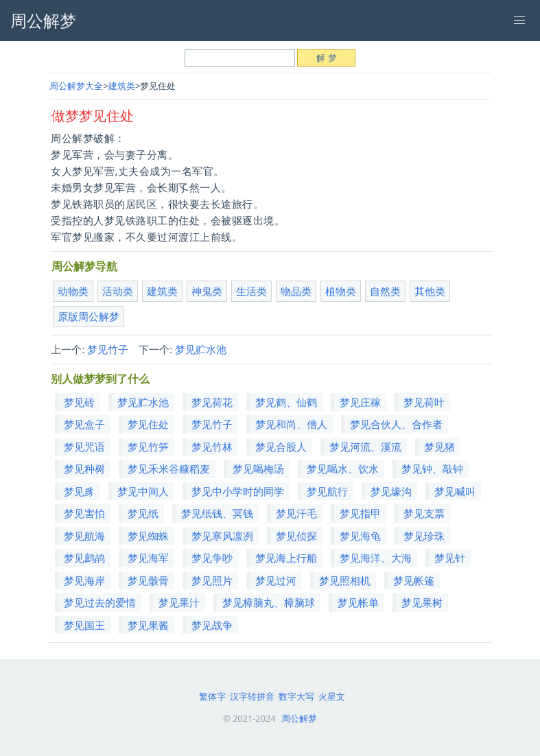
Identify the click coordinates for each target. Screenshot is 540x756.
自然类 (385, 291)
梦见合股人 (281, 447)
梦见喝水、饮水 (343, 469)
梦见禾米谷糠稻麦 (169, 469)
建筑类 (122, 86)
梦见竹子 (108, 349)
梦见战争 (212, 625)
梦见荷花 (212, 402)
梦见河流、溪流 (365, 447)
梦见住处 (148, 424)
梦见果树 (422, 602)
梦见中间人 (143, 491)
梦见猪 (439, 447)
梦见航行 (327, 491)
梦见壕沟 (391, 491)
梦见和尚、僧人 (291, 424)
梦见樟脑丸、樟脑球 (269, 602)
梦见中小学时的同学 (238, 491)
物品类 (296, 291)
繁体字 (212, 696)
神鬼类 (207, 291)
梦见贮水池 (201, 349)
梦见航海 (84, 536)
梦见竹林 (212, 447)
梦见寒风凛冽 (222, 536)
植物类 (341, 291)
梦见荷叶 (424, 402)
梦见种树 (84, 469)
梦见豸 (79, 491)
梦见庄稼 (360, 402)
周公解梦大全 (76, 86)
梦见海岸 (84, 580)
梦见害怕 (84, 513)
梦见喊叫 (455, 491)
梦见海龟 (360, 536)
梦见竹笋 (148, 447)
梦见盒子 (84, 424)
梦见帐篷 (414, 580)
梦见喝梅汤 (258, 469)
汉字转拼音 (252, 696)
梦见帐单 (358, 602)
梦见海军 (148, 558)
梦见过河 (276, 580)
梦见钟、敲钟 (432, 469)
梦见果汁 (179, 602)
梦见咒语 (84, 447)
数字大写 (296, 696)
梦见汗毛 (296, 513)
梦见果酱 (148, 625)
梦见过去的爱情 (100, 602)
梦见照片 (212, 580)
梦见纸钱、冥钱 (217, 513)
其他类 (430, 291)
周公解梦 (299, 718)
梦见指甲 (360, 513)
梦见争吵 (212, 558)
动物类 (73, 291)
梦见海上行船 (286, 558)
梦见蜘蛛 (148, 536)
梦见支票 (424, 513)
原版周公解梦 (89, 316)
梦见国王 (84, 625)
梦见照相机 (345, 580)
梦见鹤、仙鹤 (286, 402)
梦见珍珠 (424, 536)
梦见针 (450, 558)
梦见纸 (143, 513)
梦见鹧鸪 (84, 558)
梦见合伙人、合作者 (396, 424)
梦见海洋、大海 (376, 558)
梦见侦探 (296, 536)
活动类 (118, 291)
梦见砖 (79, 402)
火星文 (332, 696)
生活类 (251, 291)
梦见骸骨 (148, 580)
